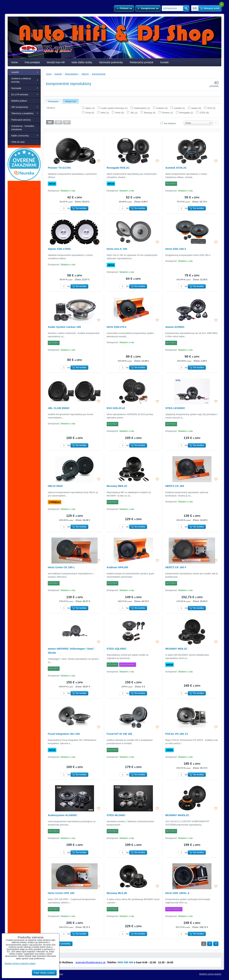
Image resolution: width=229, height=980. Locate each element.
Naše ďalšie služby (82, 62)
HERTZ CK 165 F (176, 567)
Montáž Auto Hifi (56, 62)
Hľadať (186, 8)
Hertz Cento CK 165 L (61, 567)
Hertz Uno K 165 (117, 249)
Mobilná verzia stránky (210, 974)
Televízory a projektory (22, 113)
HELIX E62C (55, 486)
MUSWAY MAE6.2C (177, 815)
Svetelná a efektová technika (21, 80)
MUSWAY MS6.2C (176, 649)
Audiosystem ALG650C (62, 815)
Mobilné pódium (19, 101)
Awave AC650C (175, 327)
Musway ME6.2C (117, 486)
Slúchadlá (16, 88)
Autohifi (15, 72)
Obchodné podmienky (111, 62)
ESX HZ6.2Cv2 (116, 408)
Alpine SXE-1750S (59, 249)
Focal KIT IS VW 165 (119, 734)
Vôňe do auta (18, 142)
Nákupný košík (212, 8)
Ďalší (216, 944)
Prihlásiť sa (126, 8)
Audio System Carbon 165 (64, 327)
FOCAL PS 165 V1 (177, 734)
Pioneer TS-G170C (59, 168)
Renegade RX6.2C (118, 168)
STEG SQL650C (117, 649)
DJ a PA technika (20, 94)
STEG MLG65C (116, 815)
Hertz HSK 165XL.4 (177, 893)
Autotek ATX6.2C (176, 168)
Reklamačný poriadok (142, 62)
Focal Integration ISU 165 (64, 734)
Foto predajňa (32, 62)
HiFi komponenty (20, 107)
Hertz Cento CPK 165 (61, 893)
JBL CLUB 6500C (59, 408)
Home (15, 62)
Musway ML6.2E (117, 893)
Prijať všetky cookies (44, 973)
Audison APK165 (117, 567)
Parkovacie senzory (21, 120)
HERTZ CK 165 (175, 486)
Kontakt (165, 62)
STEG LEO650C (175, 408)
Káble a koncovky (20, 136)
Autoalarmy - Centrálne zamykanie (23, 128)
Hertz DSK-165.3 (176, 249)
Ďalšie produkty (62, 944)
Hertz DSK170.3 (117, 327)
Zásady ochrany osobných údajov (20, 963)
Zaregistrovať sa (150, 8)
